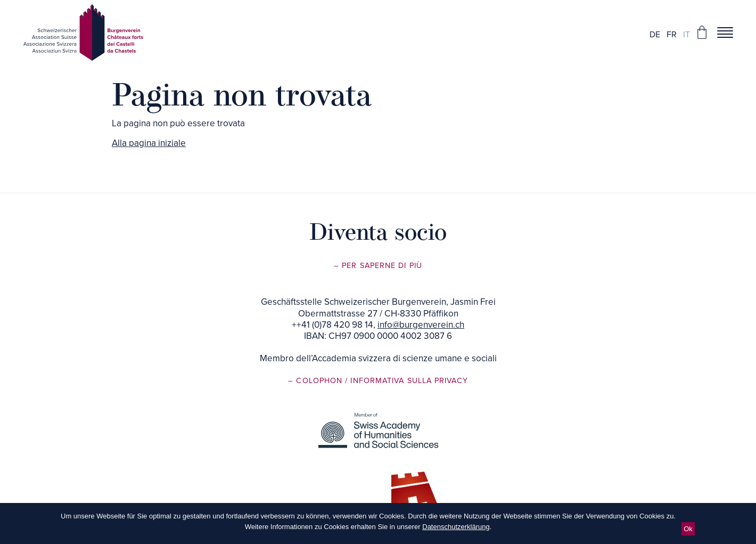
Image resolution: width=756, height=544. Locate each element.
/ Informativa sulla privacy (406, 381)
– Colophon (317, 381)
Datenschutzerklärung (456, 527)
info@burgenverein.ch (421, 325)
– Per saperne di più (378, 266)
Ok (688, 529)
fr (672, 35)
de (655, 35)
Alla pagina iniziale (149, 143)
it (687, 35)
